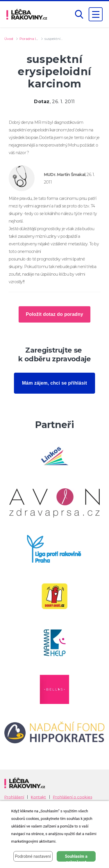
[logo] (27, 14)
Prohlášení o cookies (73, 797)
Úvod (9, 39)
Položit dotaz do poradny (54, 314)
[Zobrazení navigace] (96, 14)
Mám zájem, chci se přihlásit (55, 383)
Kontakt (38, 797)
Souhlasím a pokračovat (76, 858)
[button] (79, 14)
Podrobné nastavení (33, 856)
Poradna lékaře (32, 39)
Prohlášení (14, 797)
